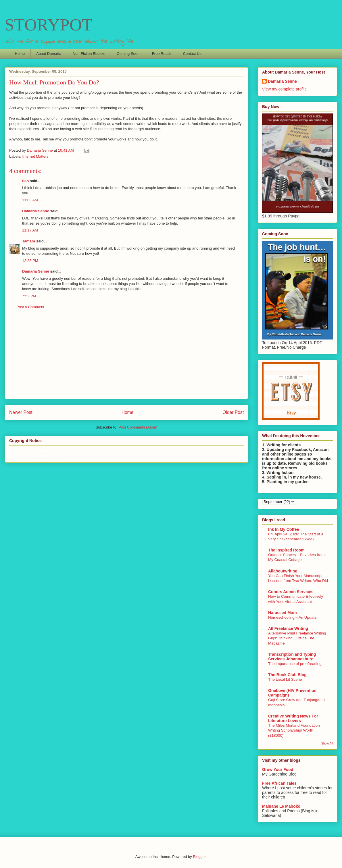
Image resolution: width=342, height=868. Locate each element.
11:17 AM (30, 230)
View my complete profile (284, 89)
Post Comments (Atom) (138, 427)
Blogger (199, 857)
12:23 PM (30, 261)
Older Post (233, 412)
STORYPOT (49, 25)
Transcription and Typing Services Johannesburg (292, 657)
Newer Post (21, 412)
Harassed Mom (283, 613)
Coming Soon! (128, 54)
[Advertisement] (126, 358)
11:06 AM (30, 200)
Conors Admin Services (291, 592)
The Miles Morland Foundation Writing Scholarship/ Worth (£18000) (294, 730)
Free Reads (162, 54)
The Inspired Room (286, 550)
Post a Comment (30, 307)
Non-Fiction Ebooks (89, 54)
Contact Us (192, 54)
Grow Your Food (278, 769)
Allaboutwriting (283, 571)
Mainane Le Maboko (281, 806)
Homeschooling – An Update (292, 617)
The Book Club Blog (287, 675)
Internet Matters (35, 156)
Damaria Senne (36, 211)
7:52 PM (29, 296)
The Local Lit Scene (285, 679)
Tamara (29, 241)
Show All (327, 743)
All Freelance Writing (288, 628)
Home (20, 54)
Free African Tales (279, 783)
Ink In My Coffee (284, 529)
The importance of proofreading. (295, 664)
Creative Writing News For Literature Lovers (293, 718)
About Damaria (49, 54)
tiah (25, 181)
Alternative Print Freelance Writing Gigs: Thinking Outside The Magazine (297, 638)
